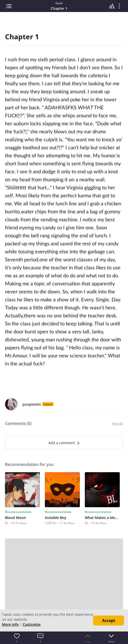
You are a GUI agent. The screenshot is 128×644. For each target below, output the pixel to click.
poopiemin (32, 404)
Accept (109, 620)
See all (118, 424)
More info (10, 624)
